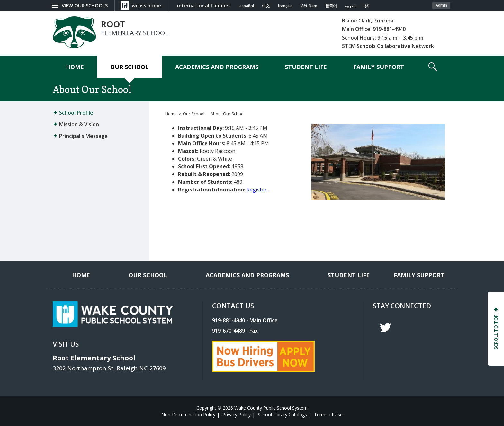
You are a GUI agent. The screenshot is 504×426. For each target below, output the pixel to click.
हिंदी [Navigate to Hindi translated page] (366, 6)
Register (257, 190)
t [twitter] (385, 328)
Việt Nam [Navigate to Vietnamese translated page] (309, 6)
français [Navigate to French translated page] (285, 6)
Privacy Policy (237, 415)
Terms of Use (328, 415)
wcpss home (146, 5)
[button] (433, 67)
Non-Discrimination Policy (188, 415)
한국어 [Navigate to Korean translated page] (331, 6)
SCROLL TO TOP (496, 332)
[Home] (75, 67)
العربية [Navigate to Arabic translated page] (350, 6)
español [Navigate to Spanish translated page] (247, 6)
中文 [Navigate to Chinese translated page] (266, 6)
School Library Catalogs (282, 415)
